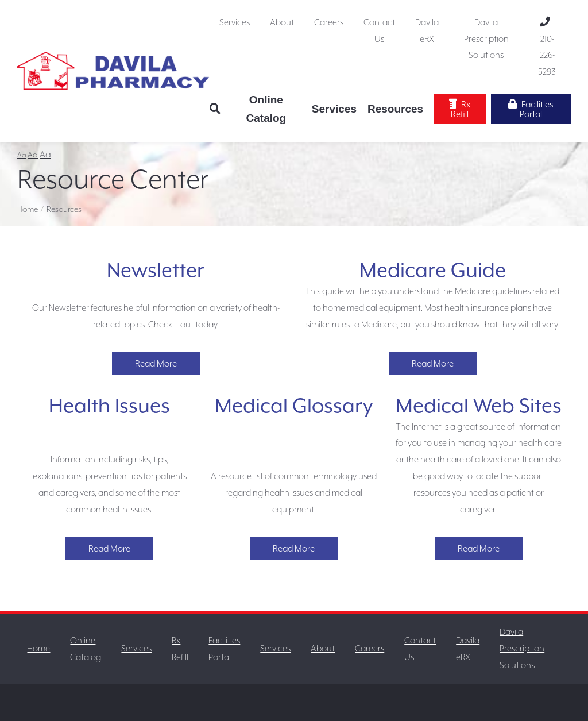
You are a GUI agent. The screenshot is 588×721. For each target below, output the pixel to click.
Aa (22, 155)
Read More (156, 363)
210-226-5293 (547, 47)
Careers (329, 22)
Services (235, 22)
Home (28, 209)
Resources (395, 109)
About (282, 22)
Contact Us (379, 30)
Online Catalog (266, 109)
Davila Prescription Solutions (486, 39)
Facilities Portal (531, 109)
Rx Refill (460, 109)
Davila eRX (427, 30)
